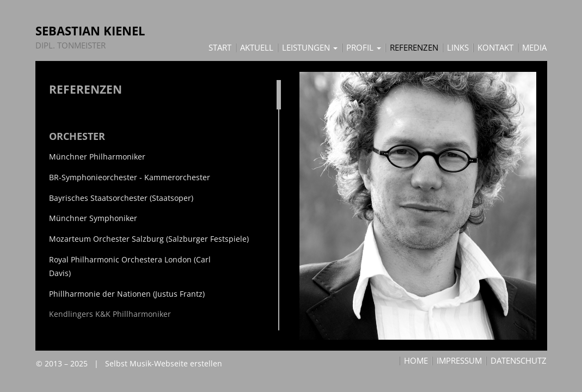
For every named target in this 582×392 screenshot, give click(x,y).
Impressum (459, 361)
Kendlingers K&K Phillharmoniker (110, 314)
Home (416, 361)
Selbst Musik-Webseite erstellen (164, 363)
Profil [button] (364, 48)
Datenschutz (519, 361)
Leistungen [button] (310, 48)
